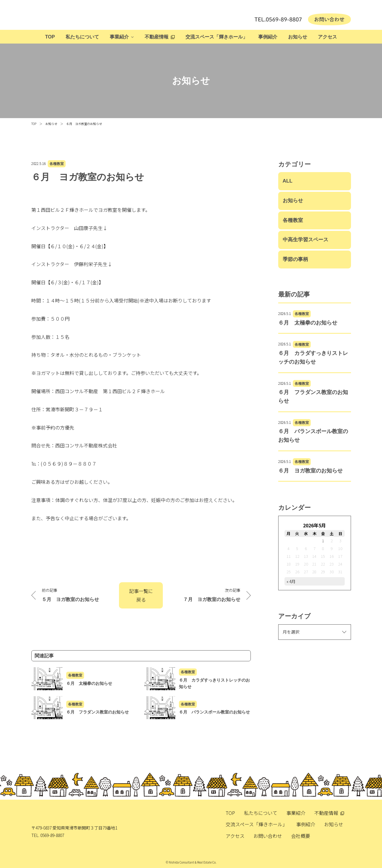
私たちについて (82, 37)
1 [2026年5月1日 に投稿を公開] (323, 541)
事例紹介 (268, 37)
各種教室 (57, 164)
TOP (50, 37)
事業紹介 (119, 37)
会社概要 (301, 836)
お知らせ (298, 37)
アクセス (327, 37)
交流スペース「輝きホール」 (216, 37)
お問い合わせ (268, 836)
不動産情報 (157, 37)
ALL (288, 181)
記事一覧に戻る (141, 595)
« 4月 (291, 581)
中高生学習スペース (306, 240)
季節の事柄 (295, 259)
